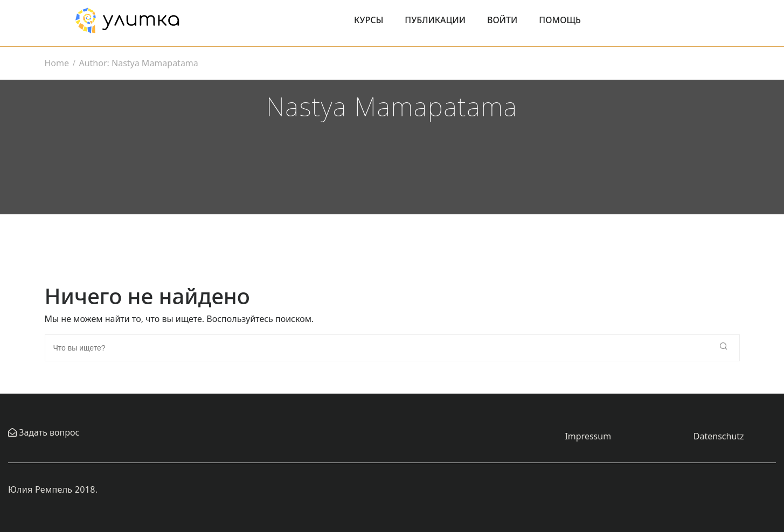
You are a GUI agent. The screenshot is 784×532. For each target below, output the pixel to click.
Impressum (588, 436)
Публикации (435, 20)
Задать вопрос (48, 432)
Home (57, 63)
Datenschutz (719, 436)
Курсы (369, 20)
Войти (502, 20)
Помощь (560, 20)
